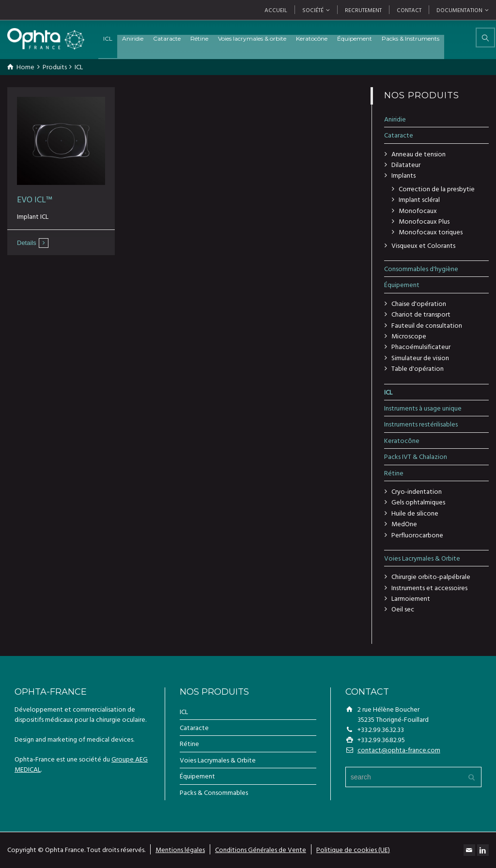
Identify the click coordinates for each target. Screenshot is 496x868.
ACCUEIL (276, 10)
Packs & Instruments (431, 38)
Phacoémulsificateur (421, 346)
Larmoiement (411, 598)
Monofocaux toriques (431, 232)
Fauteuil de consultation (427, 325)
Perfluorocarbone (417, 535)
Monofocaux (418, 210)
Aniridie (154, 38)
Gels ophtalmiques (418, 502)
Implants (403, 175)
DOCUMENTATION (459, 10)
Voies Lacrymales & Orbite (422, 558)
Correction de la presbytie (437, 189)
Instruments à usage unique (423, 408)
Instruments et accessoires (429, 587)
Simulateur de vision (420, 358)
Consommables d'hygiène (421, 268)
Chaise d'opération (419, 303)
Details (27, 243)
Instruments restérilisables (421, 424)
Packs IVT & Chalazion (416, 456)
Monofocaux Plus (424, 221)
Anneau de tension (418, 154)
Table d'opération (418, 368)
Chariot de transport (421, 314)
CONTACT (409, 10)
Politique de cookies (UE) (353, 849)
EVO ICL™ (34, 199)
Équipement (375, 38)
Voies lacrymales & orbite (273, 38)
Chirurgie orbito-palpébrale (431, 576)
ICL (129, 38)
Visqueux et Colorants (423, 245)
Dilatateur (406, 164)
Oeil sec (403, 609)
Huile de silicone (415, 513)
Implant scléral (419, 199)
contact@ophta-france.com (399, 750)
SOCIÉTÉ (313, 10)
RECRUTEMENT (363, 10)
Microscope (409, 336)
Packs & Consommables (214, 792)
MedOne (404, 524)
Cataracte (188, 38)
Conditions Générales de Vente (261, 849)
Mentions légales (180, 849)
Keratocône (333, 38)
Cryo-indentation (417, 491)
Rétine (220, 38)
